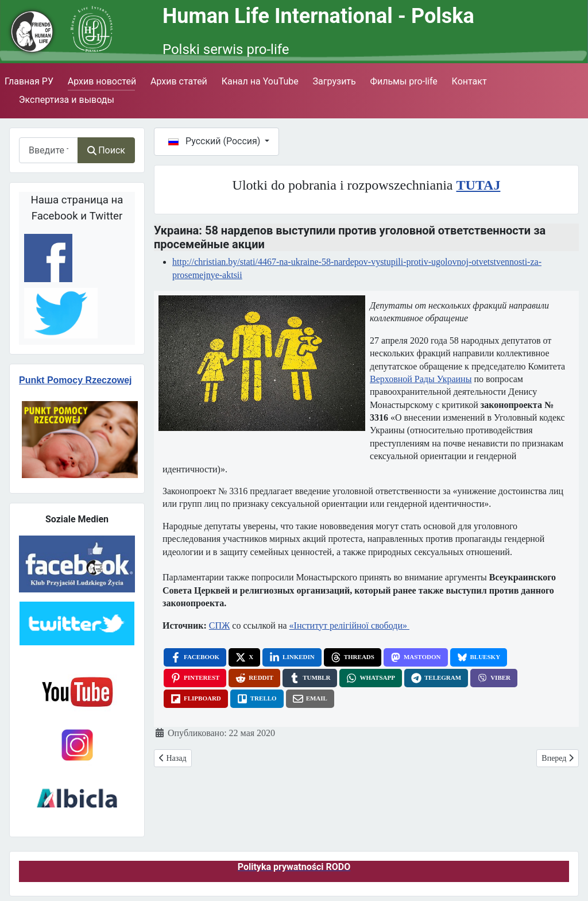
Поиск (106, 150)
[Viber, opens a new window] (494, 678)
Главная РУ (29, 81)
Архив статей (179, 81)
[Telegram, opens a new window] (436, 678)
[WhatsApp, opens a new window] (371, 678)
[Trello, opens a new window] (257, 699)
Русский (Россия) (215, 141)
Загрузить (334, 81)
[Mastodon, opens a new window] (416, 657)
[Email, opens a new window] (310, 699)
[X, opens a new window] (244, 657)
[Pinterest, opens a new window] (195, 678)
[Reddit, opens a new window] (254, 678)
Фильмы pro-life (404, 81)
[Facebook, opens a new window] (195, 657)
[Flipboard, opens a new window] (196, 699)
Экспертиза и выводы (67, 100)
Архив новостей (102, 81)
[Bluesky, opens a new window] (479, 657)
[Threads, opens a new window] (353, 657)
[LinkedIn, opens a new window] (292, 657)
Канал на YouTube (260, 81)
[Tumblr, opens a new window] (310, 678)
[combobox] (49, 150)
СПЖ (220, 625)
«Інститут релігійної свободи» (349, 625)
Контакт (469, 81)
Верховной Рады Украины (421, 379)
